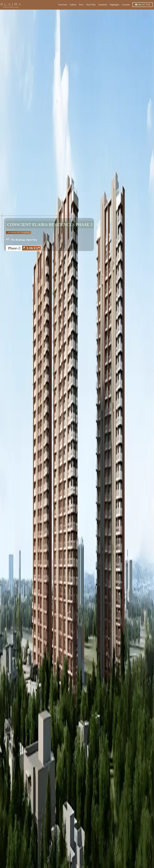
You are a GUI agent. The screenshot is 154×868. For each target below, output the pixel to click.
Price (81, 5)
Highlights (115, 5)
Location (126, 5)
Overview (63, 5)
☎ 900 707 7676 (142, 5)
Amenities (103, 5)
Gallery (73, 5)
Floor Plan (91, 5)
